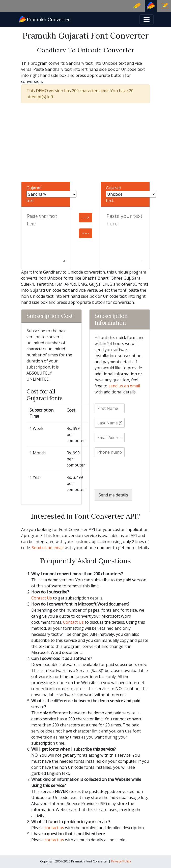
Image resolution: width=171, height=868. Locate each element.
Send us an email (48, 548)
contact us (54, 828)
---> (86, 218)
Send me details (113, 495)
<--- (86, 233)
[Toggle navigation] (147, 19)
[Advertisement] (85, 142)
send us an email (124, 386)
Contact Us (42, 598)
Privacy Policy (121, 861)
